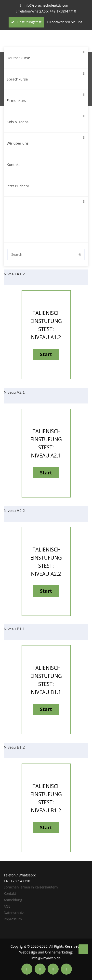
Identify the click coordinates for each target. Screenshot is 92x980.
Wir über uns (46, 139)
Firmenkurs (46, 96)
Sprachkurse (46, 75)
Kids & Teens (46, 118)
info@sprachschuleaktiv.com (46, 5)
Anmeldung (13, 900)
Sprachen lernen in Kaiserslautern (31, 887)
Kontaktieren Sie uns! (66, 22)
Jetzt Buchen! (18, 186)
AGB (7, 906)
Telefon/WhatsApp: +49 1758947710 (47, 11)
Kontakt (13, 164)
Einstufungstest (26, 22)
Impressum (13, 919)
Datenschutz (14, 913)
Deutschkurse (46, 54)
